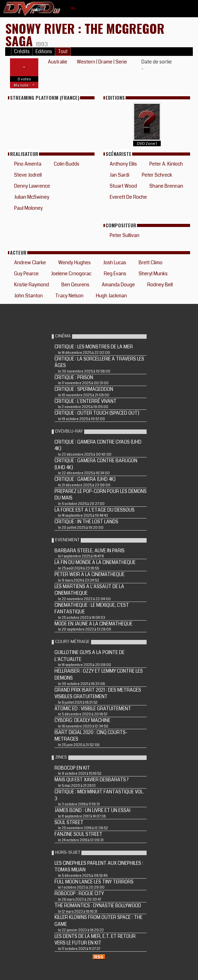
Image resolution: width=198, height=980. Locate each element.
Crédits (22, 52)
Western (86, 62)
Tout (63, 52)
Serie (121, 62)
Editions (44, 52)
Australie (58, 62)
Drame (105, 62)
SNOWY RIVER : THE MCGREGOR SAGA (85, 34)
